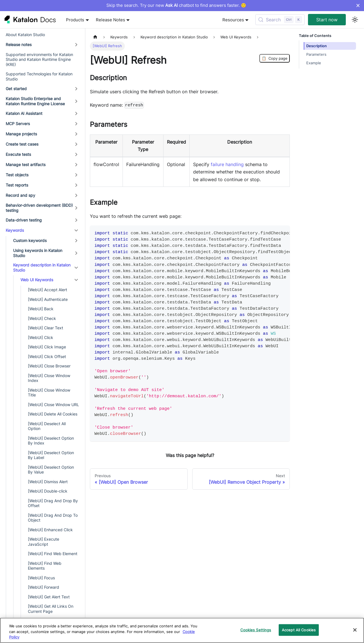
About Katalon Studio (25, 35)
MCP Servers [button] (18, 124)
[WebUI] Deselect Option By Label (51, 455)
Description (317, 46)
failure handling (227, 164)
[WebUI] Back (41, 309)
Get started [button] (16, 89)
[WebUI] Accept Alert (47, 290)
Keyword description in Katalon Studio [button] (42, 267)
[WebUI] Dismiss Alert (48, 482)
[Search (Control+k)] (280, 20)
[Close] (355, 630)
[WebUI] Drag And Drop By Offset (53, 503)
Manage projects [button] (21, 134)
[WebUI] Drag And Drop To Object (53, 518)
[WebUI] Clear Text (45, 328)
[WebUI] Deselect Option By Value (51, 470)
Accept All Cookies (299, 630)
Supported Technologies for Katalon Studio (39, 76)
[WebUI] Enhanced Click (50, 530)
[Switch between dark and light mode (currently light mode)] (355, 20)
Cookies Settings (256, 630)
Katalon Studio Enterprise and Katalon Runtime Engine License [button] (35, 101)
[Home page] (95, 37)
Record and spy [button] (20, 195)
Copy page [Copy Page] (275, 58)
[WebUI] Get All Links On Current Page (51, 609)
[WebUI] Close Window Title (49, 393)
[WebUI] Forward (44, 587)
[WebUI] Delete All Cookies (53, 414)
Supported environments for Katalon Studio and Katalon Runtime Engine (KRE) (39, 59)
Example (314, 63)
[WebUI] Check (42, 318)
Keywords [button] (15, 230)
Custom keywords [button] (30, 240)
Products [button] (75, 20)
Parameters (316, 54)
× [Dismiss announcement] (358, 5)
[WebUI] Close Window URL (53, 405)
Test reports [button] (17, 185)
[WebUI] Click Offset (47, 356)
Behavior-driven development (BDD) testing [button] (39, 208)
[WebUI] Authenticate (48, 299)
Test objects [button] (17, 175)
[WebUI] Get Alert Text (49, 597)
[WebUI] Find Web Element (53, 554)
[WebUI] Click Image (47, 347)
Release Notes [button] (110, 20)
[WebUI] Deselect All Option (47, 426)
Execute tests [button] (18, 154)
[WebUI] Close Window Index (49, 378)
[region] (182, 630)
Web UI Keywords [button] (37, 280)
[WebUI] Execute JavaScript (44, 542)
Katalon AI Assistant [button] (24, 113)
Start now (327, 20)
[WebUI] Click (41, 337)
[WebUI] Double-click (48, 491)
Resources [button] (233, 20)
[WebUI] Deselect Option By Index (51, 441)
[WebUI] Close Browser (49, 366)
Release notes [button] (19, 45)
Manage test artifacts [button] (26, 165)
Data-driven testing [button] (24, 220)
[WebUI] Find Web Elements (45, 566)
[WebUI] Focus (41, 578)
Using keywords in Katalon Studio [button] (38, 253)
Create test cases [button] (22, 144)
